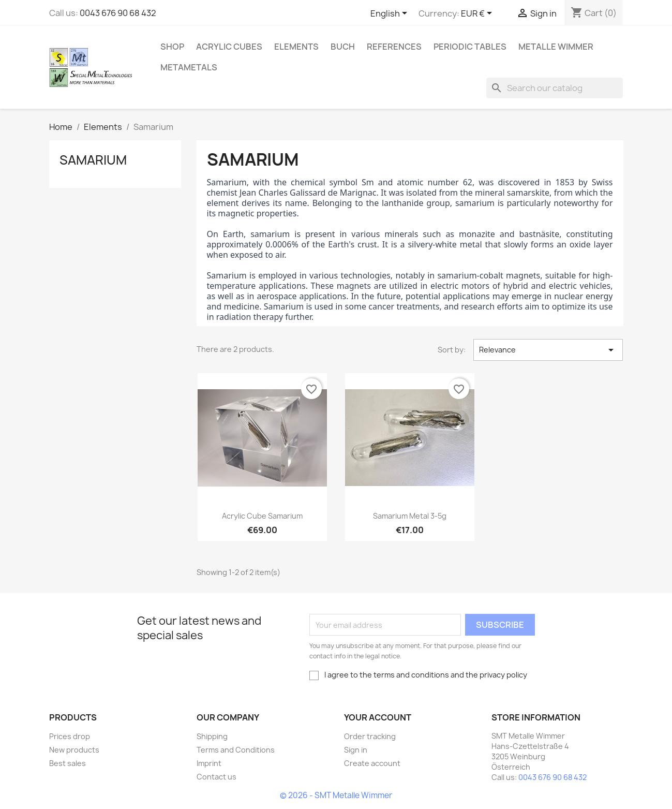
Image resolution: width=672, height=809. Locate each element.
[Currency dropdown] (478, 14)
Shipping (212, 736)
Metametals (189, 67)
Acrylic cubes (229, 47)
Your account (378, 717)
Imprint (209, 763)
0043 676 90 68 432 (118, 13)
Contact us (216, 777)
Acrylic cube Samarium (262, 516)
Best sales (68, 763)
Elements (296, 47)
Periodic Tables (470, 47)
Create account (372, 763)
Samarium (93, 160)
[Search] (555, 88)
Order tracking (370, 736)
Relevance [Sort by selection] (548, 350)
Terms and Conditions (236, 750)
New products (74, 750)
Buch (343, 47)
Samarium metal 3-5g (410, 516)
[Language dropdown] (391, 14)
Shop (172, 47)
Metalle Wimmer (556, 47)
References (394, 47)
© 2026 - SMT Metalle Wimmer (336, 795)
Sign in (356, 750)
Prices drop (70, 736)
